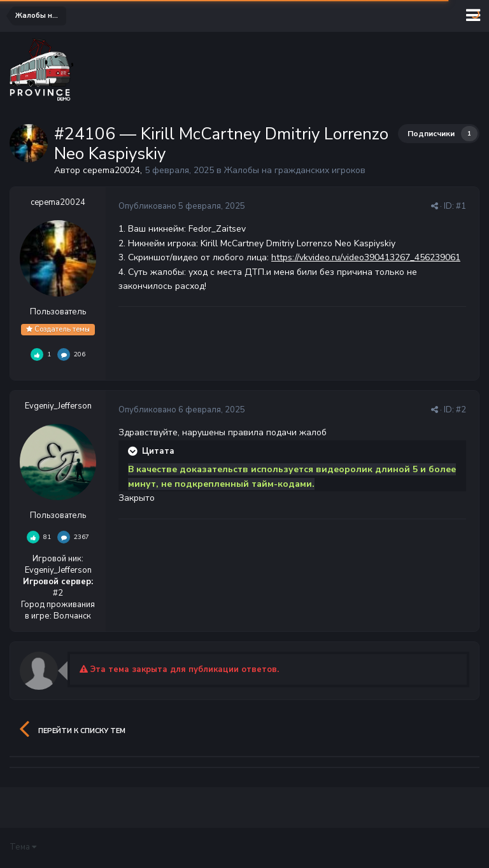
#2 (461, 410)
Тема (23, 847)
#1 (461, 206)
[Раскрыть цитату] (134, 451)
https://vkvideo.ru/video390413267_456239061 (366, 257)
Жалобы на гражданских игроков (295, 170)
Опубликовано (182, 206)
